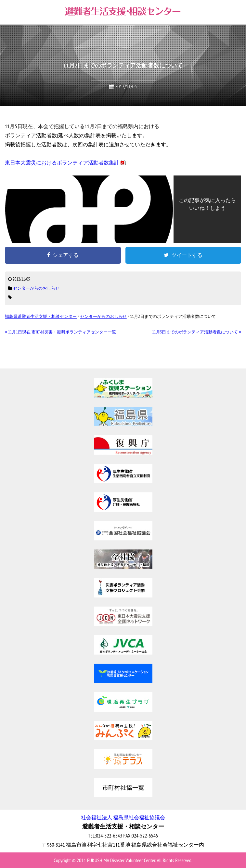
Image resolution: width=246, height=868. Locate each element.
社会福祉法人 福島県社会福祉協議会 (123, 817)
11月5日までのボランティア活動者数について (197, 332)
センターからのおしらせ (36, 288)
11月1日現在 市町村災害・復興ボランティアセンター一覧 (60, 332)
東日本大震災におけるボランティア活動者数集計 (62, 163)
